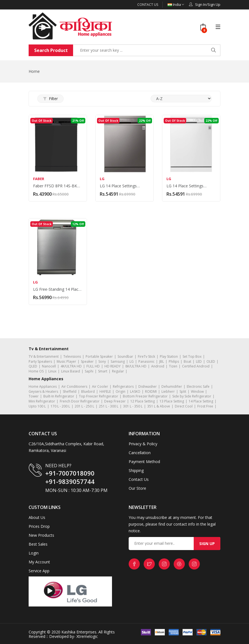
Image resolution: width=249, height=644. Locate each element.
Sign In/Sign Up (205, 4)
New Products (41, 535)
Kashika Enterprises (78, 632)
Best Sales (38, 544)
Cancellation (140, 452)
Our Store (137, 488)
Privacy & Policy (143, 443)
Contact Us (147, 5)
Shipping (136, 470)
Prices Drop (39, 526)
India (176, 5)
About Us (37, 517)
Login (34, 553)
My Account (39, 562)
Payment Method (144, 461)
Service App (39, 570)
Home (34, 71)
